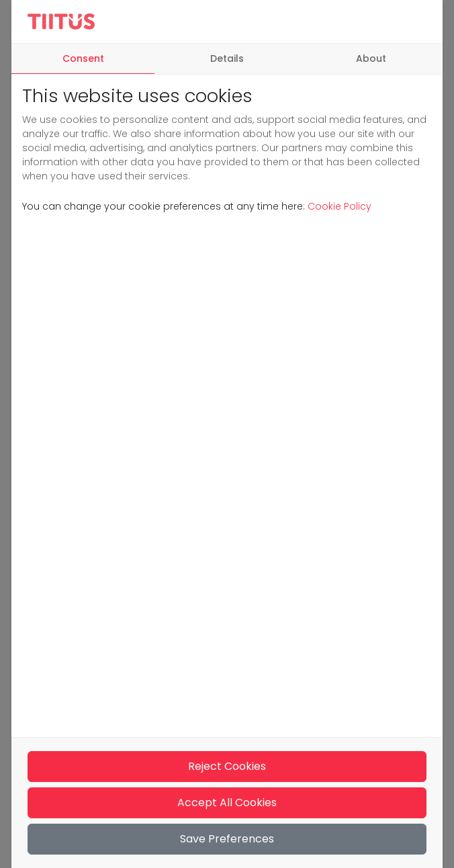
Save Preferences (227, 839)
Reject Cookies (227, 766)
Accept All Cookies (227, 802)
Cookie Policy (338, 206)
